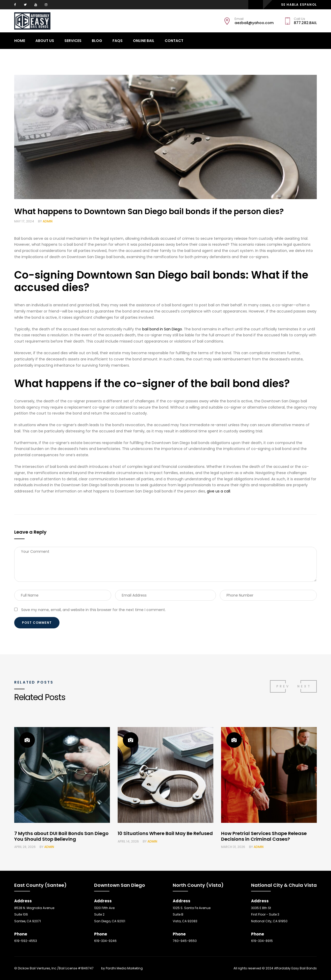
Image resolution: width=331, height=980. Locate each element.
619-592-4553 (26, 941)
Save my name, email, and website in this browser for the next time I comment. (93, 610)
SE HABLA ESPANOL (299, 5)
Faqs (118, 41)
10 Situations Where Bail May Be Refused (165, 833)
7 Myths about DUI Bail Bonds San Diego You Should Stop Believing (61, 836)
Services (73, 41)
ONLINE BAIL (144, 41)
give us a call (219, 491)
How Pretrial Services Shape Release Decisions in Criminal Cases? (264, 836)
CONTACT (174, 41)
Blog (97, 41)
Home (20, 41)
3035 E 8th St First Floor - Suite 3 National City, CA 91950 (269, 914)
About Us (45, 41)
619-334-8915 (262, 941)
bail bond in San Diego (162, 329)
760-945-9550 (185, 941)
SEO (97, 968)
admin (48, 221)
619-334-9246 (105, 941)
